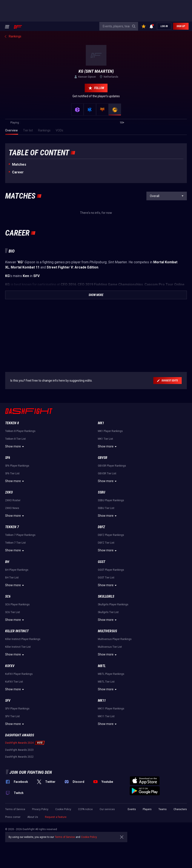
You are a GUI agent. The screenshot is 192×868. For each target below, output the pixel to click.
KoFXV (10, 666)
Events (132, 809)
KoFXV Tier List (14, 682)
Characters (180, 809)
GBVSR (103, 458)
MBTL (102, 666)
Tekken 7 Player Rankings (20, 535)
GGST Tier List (106, 578)
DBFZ (101, 527)
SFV (8, 701)
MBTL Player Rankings (111, 674)
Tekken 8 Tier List (15, 439)
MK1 (101, 423)
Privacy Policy (40, 809)
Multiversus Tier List (110, 647)
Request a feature (56, 817)
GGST (101, 562)
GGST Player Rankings (111, 570)
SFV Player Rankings (17, 709)
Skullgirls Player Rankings (113, 604)
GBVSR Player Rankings (112, 466)
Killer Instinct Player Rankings (23, 639)
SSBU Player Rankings (111, 500)
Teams (163, 809)
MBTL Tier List (106, 682)
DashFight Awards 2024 (19, 743)
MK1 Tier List (105, 439)
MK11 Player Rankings (111, 709)
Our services (107, 809)
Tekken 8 (12, 423)
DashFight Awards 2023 (19, 750)
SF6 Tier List (12, 473)
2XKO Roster (13, 500)
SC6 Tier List (13, 612)
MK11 (102, 701)
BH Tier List (12, 578)
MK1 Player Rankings (110, 431)
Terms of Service (15, 809)
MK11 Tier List (106, 716)
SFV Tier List (12, 716)
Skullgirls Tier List (108, 612)
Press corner (13, 817)
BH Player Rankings (17, 570)
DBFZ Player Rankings (111, 535)
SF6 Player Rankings (17, 466)
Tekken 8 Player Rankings (20, 431)
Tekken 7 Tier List (15, 543)
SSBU (101, 492)
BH (7, 562)
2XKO (9, 492)
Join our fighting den (31, 772)
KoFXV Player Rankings (19, 674)
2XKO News (12, 508)
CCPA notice (85, 809)
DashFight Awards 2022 (19, 757)
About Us (33, 817)
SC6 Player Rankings (17, 604)
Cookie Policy (63, 809)
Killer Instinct (17, 631)
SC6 (8, 596)
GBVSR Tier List (107, 473)
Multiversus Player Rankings (115, 639)
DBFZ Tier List (106, 543)
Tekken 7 (12, 527)
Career (18, 172)
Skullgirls (106, 596)
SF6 (8, 458)
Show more (15, 447)
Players (147, 809)
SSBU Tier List (106, 508)
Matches (19, 164)
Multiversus (107, 631)
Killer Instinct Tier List (18, 647)
